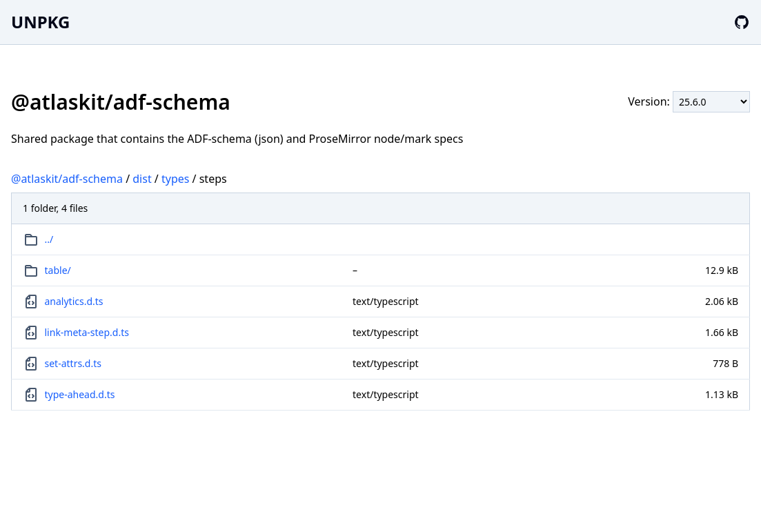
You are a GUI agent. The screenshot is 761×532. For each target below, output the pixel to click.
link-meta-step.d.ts (87, 332)
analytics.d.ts (74, 301)
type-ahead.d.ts (80, 394)
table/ (58, 270)
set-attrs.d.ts (73, 363)
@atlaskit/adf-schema (67, 179)
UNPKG (40, 22)
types (175, 179)
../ (49, 239)
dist (142, 179)
